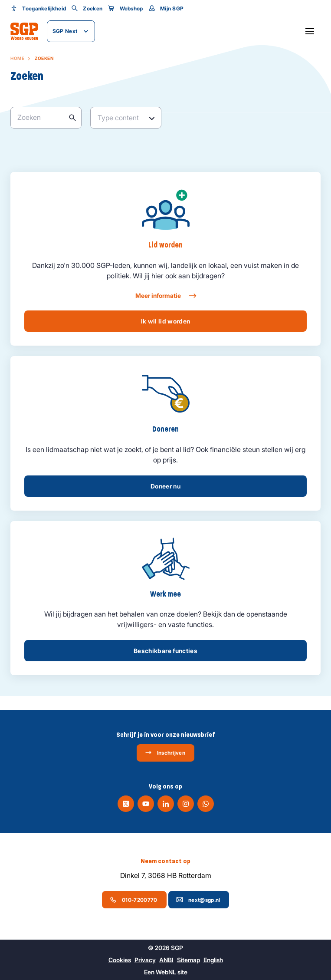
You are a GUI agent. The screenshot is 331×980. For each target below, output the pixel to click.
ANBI (166, 960)
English (213, 960)
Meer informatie (165, 296)
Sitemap (188, 960)
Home (17, 58)
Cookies (120, 960)
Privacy (145, 960)
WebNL (166, 972)
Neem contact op (165, 861)
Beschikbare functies (165, 651)
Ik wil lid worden (166, 321)
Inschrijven (165, 752)
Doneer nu (165, 486)
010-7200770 (133, 900)
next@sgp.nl (198, 900)
